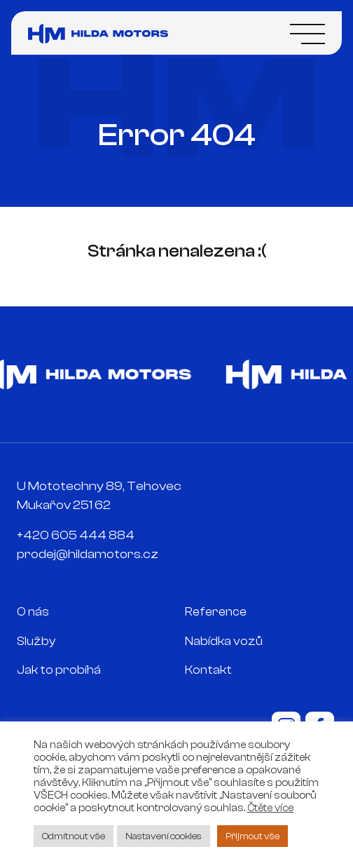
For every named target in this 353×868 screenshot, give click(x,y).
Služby (36, 641)
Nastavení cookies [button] (164, 836)
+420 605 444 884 (76, 535)
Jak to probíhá (59, 670)
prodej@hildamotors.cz (88, 554)
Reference (216, 612)
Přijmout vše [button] (252, 836)
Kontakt (208, 670)
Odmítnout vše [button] (74, 836)
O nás (33, 612)
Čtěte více (270, 808)
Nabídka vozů (224, 641)
